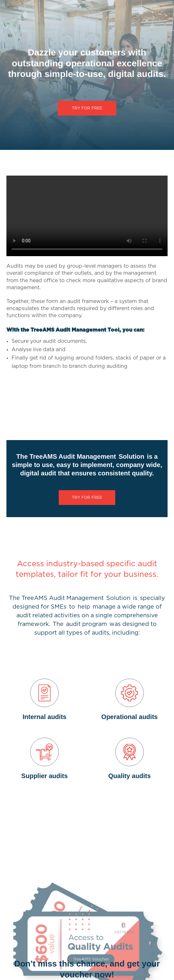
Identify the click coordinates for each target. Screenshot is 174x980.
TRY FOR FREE (87, 108)
